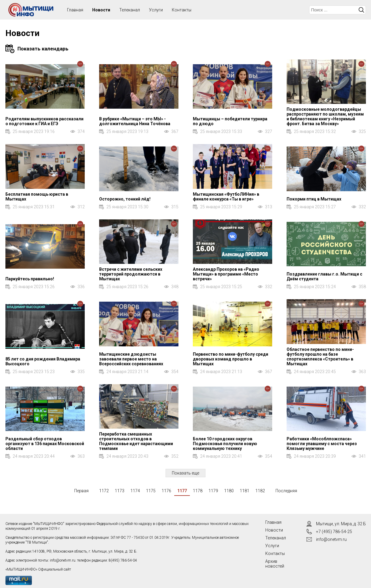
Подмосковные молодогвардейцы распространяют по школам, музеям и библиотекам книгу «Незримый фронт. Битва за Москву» (325, 116)
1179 (213, 491)
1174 (135, 491)
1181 (245, 491)
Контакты (182, 10)
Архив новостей (275, 564)
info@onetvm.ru (63, 560)
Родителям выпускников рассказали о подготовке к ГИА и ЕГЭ (44, 121)
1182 (260, 491)
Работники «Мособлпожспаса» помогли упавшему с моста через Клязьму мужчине (322, 444)
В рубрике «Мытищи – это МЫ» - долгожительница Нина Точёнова (135, 121)
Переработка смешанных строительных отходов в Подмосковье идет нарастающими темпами (136, 441)
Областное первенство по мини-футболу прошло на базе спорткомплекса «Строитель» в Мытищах (320, 357)
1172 (104, 491)
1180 (229, 491)
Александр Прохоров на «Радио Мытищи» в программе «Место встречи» (226, 274)
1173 (120, 491)
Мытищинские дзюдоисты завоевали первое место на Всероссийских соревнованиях (131, 359)
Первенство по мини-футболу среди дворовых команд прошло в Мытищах (231, 359)
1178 (198, 491)
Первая (81, 491)
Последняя (286, 491)
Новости (101, 10)
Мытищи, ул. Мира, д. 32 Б (341, 524)
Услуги (156, 10)
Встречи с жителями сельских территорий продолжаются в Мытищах (131, 274)
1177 (182, 491)
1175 (151, 491)
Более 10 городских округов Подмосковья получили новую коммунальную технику (225, 444)
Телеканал (130, 10)
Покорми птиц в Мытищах (314, 199)
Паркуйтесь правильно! (30, 279)
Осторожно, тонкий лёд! (125, 199)
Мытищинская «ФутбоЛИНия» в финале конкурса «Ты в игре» (226, 197)
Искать (361, 10)
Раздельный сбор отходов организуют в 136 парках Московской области (45, 444)
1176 (166, 491)
